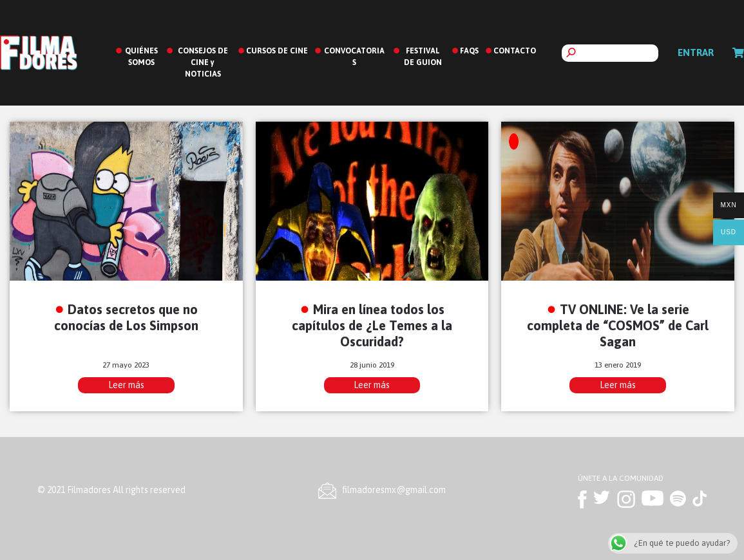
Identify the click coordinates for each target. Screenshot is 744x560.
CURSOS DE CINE (277, 51)
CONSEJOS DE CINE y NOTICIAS (203, 62)
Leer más (126, 385)
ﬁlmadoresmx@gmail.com (394, 490)
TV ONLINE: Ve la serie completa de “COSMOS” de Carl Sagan (618, 325)
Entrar (696, 52)
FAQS (469, 51)
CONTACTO (515, 51)
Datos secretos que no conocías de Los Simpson (126, 317)
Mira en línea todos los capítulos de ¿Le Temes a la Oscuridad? (372, 325)
